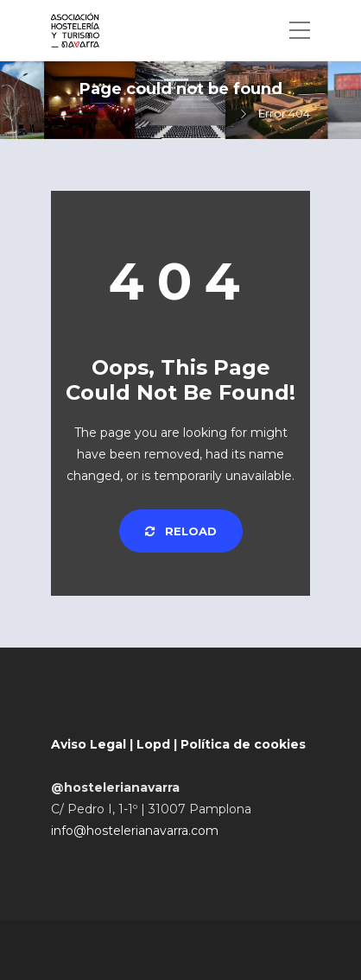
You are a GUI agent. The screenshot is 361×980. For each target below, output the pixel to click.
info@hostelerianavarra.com (135, 831)
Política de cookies (243, 744)
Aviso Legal (89, 744)
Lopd (153, 744)
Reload (181, 531)
